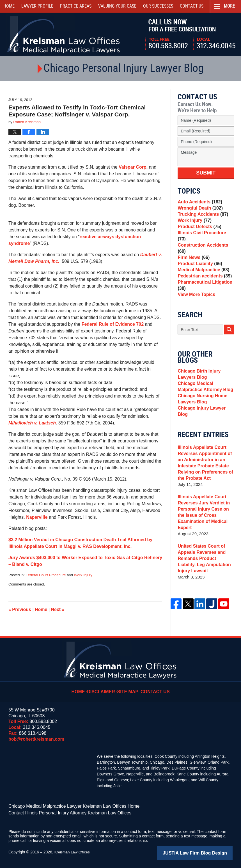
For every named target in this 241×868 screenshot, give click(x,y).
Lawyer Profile (37, 6)
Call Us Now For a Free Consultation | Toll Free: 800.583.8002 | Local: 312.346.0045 (190, 35)
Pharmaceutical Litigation (203, 292)
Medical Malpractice (202, 273)
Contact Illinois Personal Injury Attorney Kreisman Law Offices (62, 812)
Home (9, 6)
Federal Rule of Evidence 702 (113, 324)
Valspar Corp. (134, 167)
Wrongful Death (199, 211)
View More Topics (195, 303)
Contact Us (154, 688)
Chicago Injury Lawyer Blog (205, 423)
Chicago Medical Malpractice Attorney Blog (204, 399)
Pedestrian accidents (203, 281)
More (229, 6)
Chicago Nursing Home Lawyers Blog (201, 413)
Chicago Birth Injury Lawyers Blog (198, 384)
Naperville (37, 517)
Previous (20, 609)
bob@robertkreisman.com (36, 739)
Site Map (128, 688)
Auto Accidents (198, 203)
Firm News (193, 258)
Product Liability (198, 266)
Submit (206, 173)
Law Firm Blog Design (206, 851)
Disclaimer (104, 688)
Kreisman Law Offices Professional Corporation (64, 34)
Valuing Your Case (117, 6)
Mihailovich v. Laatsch (32, 423)
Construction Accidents (206, 250)
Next (58, 609)
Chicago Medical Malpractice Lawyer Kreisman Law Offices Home (66, 806)
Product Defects (198, 234)
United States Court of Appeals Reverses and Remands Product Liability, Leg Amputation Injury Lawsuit (205, 562)
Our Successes (158, 6)
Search (229, 339)
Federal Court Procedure (46, 575)
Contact (192, 6)
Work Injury (83, 575)
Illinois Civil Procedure (205, 242)
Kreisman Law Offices (74, 850)
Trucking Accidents (201, 218)
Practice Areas (76, 6)
